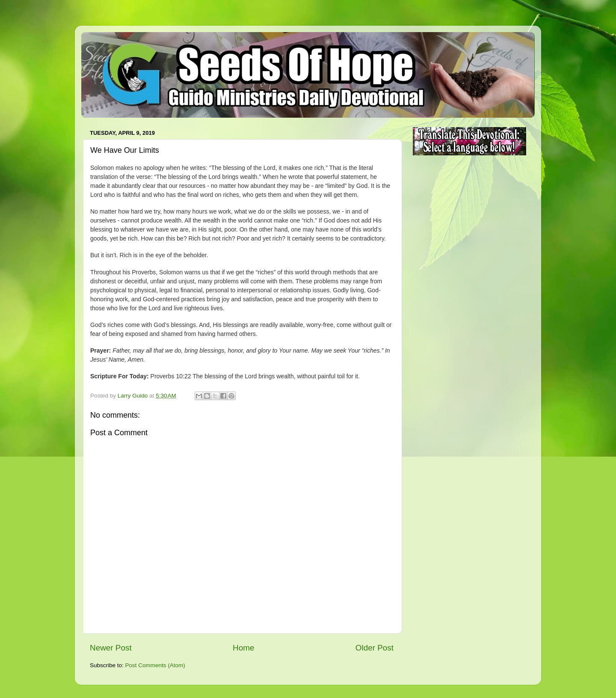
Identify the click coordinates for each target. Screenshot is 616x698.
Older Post (375, 648)
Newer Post (111, 648)
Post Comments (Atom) (155, 665)
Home (243, 648)
